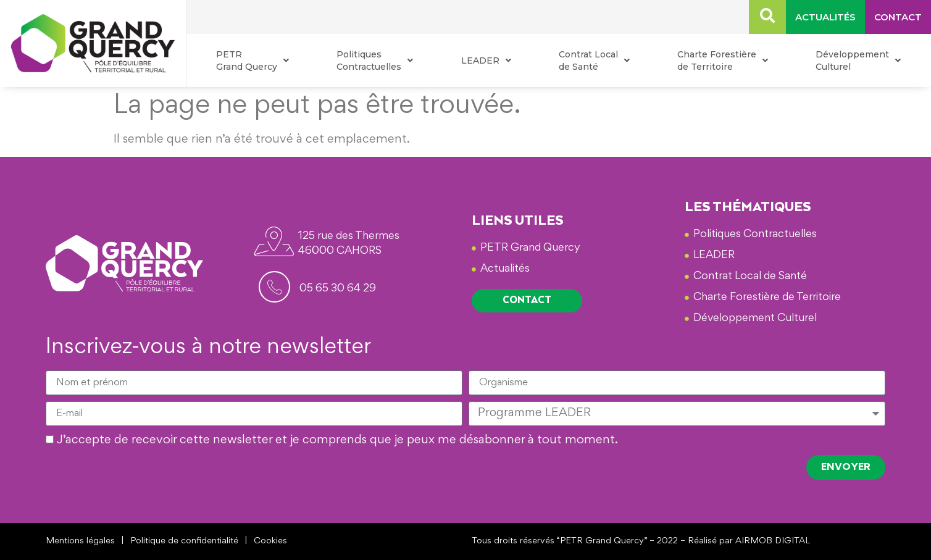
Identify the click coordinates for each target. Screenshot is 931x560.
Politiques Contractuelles (375, 61)
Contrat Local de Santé (594, 61)
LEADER (486, 61)
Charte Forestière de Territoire (723, 61)
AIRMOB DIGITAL (773, 541)
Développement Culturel (858, 61)
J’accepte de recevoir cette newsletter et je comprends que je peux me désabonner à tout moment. (337, 441)
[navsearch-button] (767, 17)
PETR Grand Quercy (253, 61)
